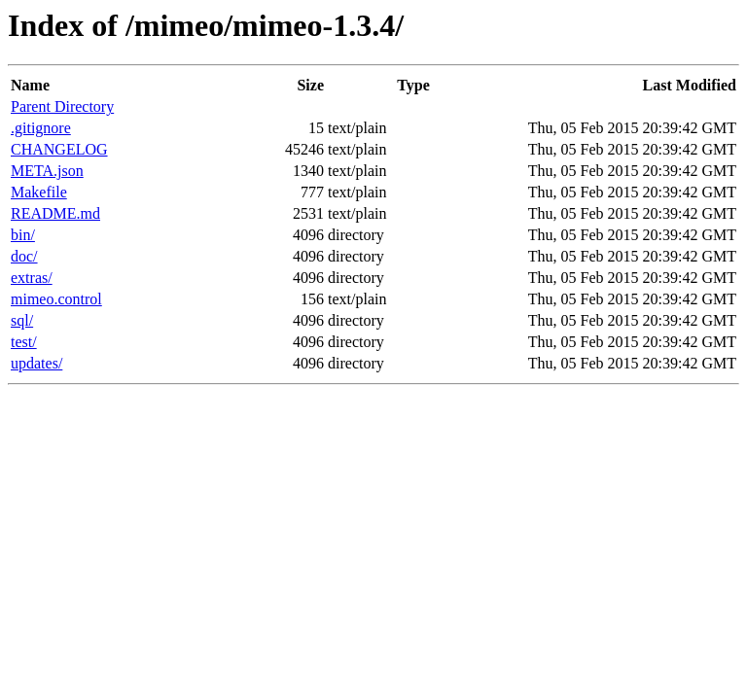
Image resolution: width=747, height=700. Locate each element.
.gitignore (41, 128)
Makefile (39, 192)
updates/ (36, 363)
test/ (24, 342)
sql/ (22, 320)
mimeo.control (56, 299)
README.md (55, 213)
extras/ (32, 278)
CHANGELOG (59, 149)
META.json (47, 171)
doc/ (24, 256)
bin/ (23, 235)
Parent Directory (62, 106)
